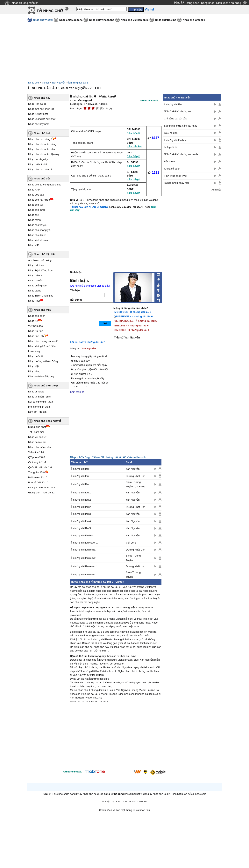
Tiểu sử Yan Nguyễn (127, 337)
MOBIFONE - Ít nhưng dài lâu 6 (133, 312)
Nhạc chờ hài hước (39, 200)
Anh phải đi (170, 147)
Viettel (45, 83)
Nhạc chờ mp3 (43, 310)
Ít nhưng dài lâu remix (83, 550)
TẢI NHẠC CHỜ (50, 11)
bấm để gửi (134, 156)
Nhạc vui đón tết (37, 437)
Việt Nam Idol (36, 326)
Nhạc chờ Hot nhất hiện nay (44, 154)
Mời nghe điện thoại (39, 407)
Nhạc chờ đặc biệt (45, 254)
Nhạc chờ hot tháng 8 (40, 169)
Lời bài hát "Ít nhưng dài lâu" (87, 342)
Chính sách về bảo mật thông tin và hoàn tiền (125, 810)
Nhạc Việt (34, 366)
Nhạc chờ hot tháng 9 (40, 139)
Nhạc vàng (34, 371)
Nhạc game (35, 291)
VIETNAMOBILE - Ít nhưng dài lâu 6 (136, 321)
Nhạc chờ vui (36, 205)
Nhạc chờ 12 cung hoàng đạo (45, 185)
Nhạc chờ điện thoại (46, 386)
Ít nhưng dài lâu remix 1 (84, 566)
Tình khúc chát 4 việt (176, 176)
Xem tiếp (216, 190)
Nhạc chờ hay (42, 98)
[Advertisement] (116, 737)
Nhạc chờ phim (37, 316)
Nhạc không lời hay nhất (42, 119)
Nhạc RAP (34, 190)
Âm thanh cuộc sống (40, 260)
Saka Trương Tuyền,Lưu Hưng (135, 484)
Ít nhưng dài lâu (80, 469)
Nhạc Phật (34, 301)
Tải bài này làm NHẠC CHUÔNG (89, 207)
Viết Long (131, 543)
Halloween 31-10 (38, 477)
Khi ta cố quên (172, 169)
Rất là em (169, 161)
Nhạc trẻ (33, 321)
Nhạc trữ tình (36, 331)
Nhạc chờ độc (42, 179)
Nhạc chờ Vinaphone (102, 20)
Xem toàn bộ (77, 392)
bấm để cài (133, 133)
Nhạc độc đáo (36, 195)
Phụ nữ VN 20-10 (38, 482)
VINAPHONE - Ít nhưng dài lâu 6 (134, 316)
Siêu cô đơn (171, 133)
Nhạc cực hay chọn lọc (41, 109)
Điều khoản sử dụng (229, 3)
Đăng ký (179, 3)
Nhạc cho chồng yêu (40, 230)
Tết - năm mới (36, 432)
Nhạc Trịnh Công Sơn (40, 270)
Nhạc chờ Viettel (43, 20)
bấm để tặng (134, 147)
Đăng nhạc (208, 3)
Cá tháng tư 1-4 (37, 462)
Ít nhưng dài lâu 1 (81, 493)
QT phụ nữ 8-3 (37, 457)
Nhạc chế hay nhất (39, 124)
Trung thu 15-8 (36, 472)
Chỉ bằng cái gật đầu (176, 119)
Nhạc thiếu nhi (36, 336)
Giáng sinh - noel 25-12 (41, 493)
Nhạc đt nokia (36, 392)
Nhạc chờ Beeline (166, 20)
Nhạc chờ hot (42, 133)
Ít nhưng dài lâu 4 (81, 521)
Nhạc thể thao (36, 265)
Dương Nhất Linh (136, 476)
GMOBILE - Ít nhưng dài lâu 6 (132, 330)
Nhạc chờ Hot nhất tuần (42, 149)
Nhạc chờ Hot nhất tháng (42, 144)
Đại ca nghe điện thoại (41, 402)
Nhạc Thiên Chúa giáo (41, 296)
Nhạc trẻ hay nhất (38, 114)
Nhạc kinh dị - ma (38, 240)
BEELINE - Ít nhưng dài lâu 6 (132, 326)
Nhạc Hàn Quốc (37, 104)
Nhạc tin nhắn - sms (39, 397)
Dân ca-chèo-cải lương (41, 376)
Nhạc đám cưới (37, 442)
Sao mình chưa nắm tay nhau (181, 126)
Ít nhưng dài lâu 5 (81, 528)
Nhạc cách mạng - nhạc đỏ (43, 341)
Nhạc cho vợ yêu (38, 225)
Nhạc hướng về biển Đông (43, 361)
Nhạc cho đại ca (37, 235)
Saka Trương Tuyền (133, 558)
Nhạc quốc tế (36, 356)
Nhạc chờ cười (36, 210)
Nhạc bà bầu (35, 280)
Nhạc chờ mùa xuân (39, 447)
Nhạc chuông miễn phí (26, 3)
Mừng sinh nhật (37, 427)
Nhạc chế (33, 215)
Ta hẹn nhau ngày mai (176, 183)
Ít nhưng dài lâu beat (83, 535)
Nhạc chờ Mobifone (71, 20)
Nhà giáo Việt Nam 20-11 (42, 487)
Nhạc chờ (34, 83)
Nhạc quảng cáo (37, 286)
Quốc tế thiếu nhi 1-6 (40, 467)
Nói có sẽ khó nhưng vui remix (181, 154)
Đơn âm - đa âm (37, 412)
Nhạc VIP (34, 245)
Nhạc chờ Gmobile (194, 20)
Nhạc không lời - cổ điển (42, 346)
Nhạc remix (35, 220)
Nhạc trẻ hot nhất (38, 164)
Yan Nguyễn (59, 83)
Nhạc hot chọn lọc (38, 159)
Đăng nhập (192, 3)
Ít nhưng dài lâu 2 (81, 500)
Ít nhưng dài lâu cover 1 (84, 543)
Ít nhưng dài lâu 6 (78, 83)
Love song (34, 351)
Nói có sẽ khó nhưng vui (178, 111)
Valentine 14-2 (36, 452)
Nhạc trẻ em (35, 275)
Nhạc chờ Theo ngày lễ (48, 421)
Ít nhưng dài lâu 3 (81, 514)
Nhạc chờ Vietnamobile (135, 20)
